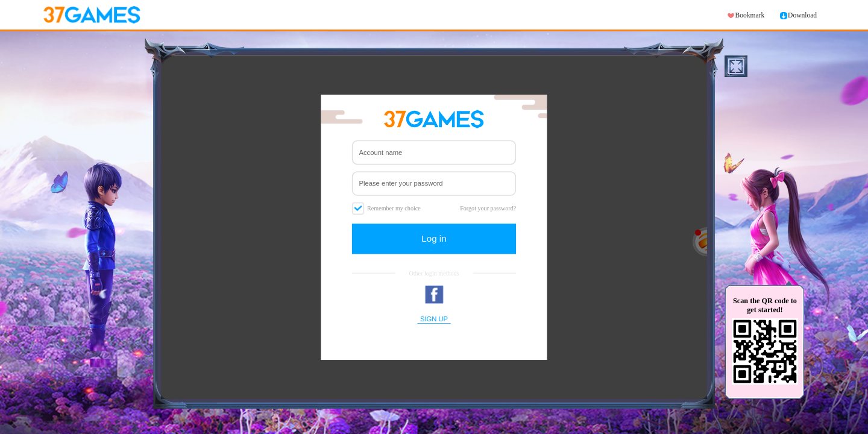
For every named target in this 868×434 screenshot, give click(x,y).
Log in (434, 238)
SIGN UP (434, 319)
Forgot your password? (488, 208)
